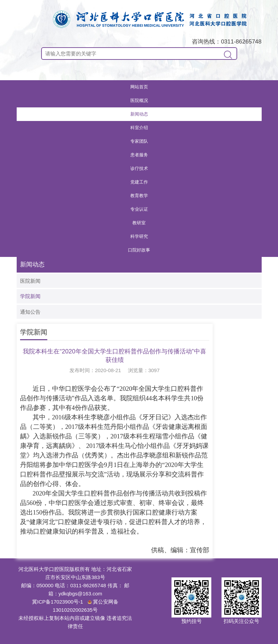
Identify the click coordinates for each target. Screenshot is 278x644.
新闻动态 (139, 114)
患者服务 (139, 155)
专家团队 (139, 141)
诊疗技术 (139, 168)
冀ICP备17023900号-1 (58, 602)
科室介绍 (139, 128)
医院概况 (139, 100)
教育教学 (139, 196)
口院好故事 (139, 250)
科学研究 (139, 236)
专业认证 (139, 209)
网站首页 (139, 87)
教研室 (139, 223)
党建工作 (139, 182)
